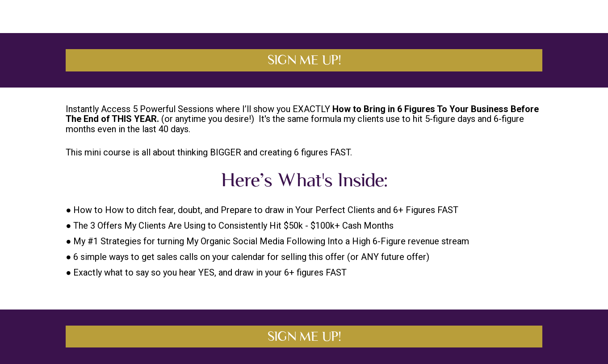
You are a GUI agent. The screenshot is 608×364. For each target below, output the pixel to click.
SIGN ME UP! (304, 60)
